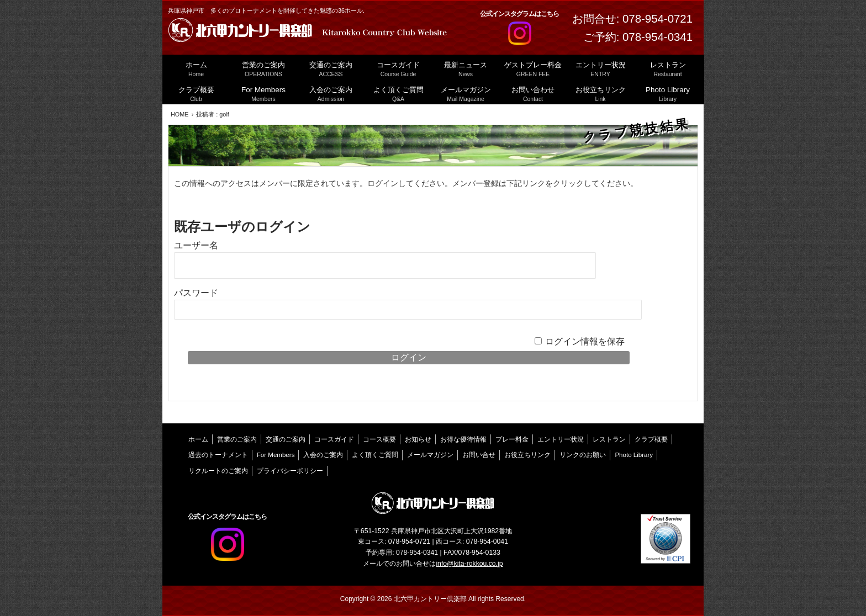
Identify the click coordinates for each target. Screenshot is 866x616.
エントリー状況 (561, 439)
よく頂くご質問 (375, 455)
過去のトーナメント (218, 455)
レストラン (609, 439)
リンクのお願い (583, 455)
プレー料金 (512, 439)
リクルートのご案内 (218, 471)
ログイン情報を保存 (585, 341)
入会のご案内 (323, 455)
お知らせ (418, 439)
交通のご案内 (286, 439)
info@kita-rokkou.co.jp (469, 564)
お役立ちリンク (527, 455)
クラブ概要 (651, 439)
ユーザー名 (196, 245)
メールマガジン (430, 455)
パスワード (196, 293)
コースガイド (334, 439)
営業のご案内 (237, 439)
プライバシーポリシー (290, 471)
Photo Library (634, 455)
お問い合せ (479, 455)
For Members (276, 455)
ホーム (198, 439)
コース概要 (379, 439)
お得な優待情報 (463, 439)
